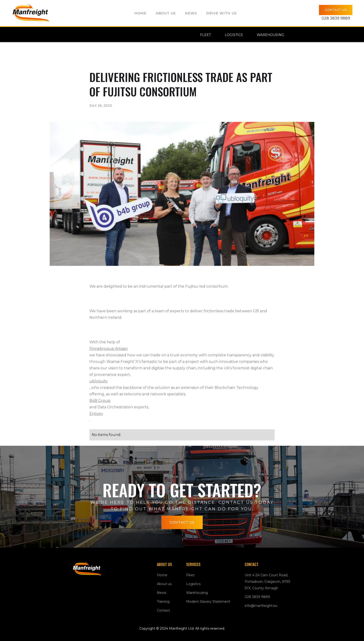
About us (166, 13)
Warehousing (270, 35)
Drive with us (221, 13)
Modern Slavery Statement (208, 602)
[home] (32, 13)
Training (163, 602)
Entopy (96, 414)
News (191, 13)
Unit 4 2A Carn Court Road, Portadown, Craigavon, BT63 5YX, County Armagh (267, 582)
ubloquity (99, 381)
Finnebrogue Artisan (109, 349)
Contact (163, 610)
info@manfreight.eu (261, 606)
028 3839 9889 (257, 597)
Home (140, 13)
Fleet (205, 35)
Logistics (234, 35)
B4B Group (100, 401)
